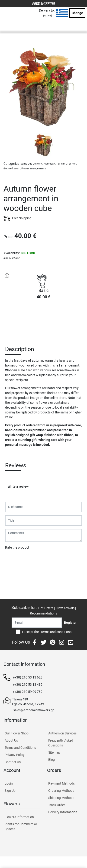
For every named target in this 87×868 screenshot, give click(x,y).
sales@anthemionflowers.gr (34, 710)
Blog (52, 760)
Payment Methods (61, 783)
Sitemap (54, 752)
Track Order (57, 805)
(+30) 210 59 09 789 (28, 692)
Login (9, 783)
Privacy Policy (15, 755)
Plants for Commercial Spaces (21, 827)
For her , (72, 164)
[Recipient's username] (37, 623)
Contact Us (13, 762)
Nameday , (50, 164)
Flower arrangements (34, 169)
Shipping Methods (61, 798)
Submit (13, 559)
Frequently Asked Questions (61, 743)
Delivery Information (63, 812)
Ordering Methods (61, 791)
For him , (62, 164)
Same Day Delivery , (32, 164)
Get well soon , (12, 169)
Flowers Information (19, 817)
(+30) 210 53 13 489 (28, 685)
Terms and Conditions (20, 748)
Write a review (18, 486)
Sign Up (10, 791)
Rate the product (17, 547)
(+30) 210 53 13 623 (28, 677)
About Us (11, 740)
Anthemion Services (62, 733)
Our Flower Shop (17, 733)
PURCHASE (44, 320)
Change (77, 13)
